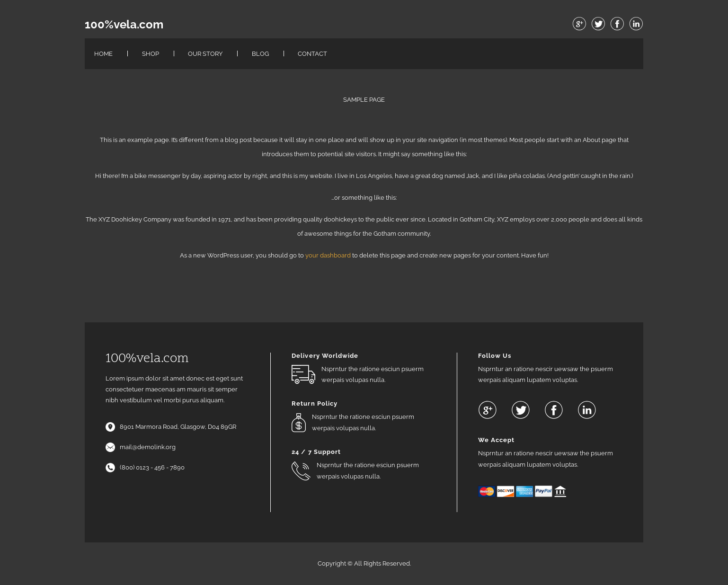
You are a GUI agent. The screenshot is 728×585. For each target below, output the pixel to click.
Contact (312, 54)
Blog (260, 54)
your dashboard (328, 255)
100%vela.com (124, 25)
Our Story (205, 54)
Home (103, 54)
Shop (151, 54)
